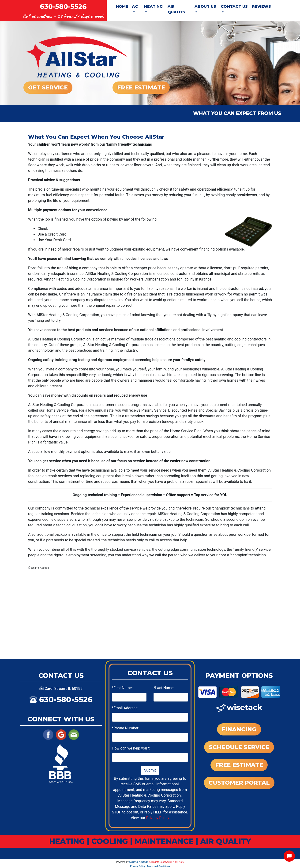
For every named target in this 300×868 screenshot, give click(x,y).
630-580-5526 (63, 7)
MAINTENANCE (164, 841)
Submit (150, 770)
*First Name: (122, 688)
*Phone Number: (126, 728)
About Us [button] (205, 6)
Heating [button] (153, 6)
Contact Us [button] (234, 6)
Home (122, 6)
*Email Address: (125, 708)
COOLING (110, 841)
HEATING (67, 841)
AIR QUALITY (226, 841)
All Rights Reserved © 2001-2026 (167, 862)
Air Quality (177, 9)
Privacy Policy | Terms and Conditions (150, 866)
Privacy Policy (158, 818)
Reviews (261, 6)
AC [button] (135, 6)
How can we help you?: (131, 748)
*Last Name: (164, 688)
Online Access (139, 862)
